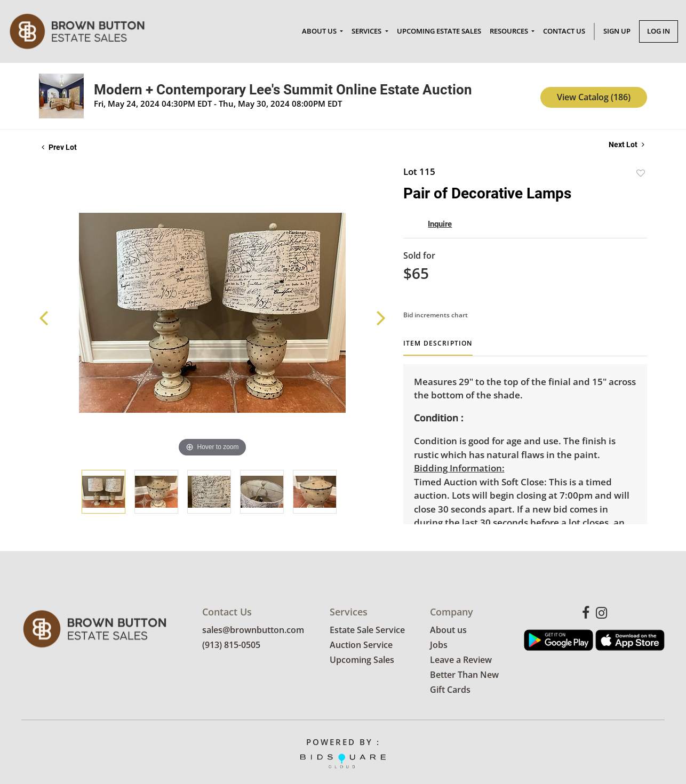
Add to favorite (641, 173)
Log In (659, 31)
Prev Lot (59, 147)
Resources (510, 31)
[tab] (438, 347)
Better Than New (464, 675)
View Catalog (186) (594, 97)
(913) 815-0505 (231, 645)
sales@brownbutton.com (253, 630)
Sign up (617, 31)
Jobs (439, 645)
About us (448, 630)
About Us (320, 31)
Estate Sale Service (367, 630)
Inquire (440, 224)
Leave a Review (461, 660)
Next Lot (627, 145)
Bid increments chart (436, 315)
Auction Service (361, 645)
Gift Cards (450, 690)
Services (367, 31)
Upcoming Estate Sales (439, 31)
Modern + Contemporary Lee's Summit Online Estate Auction (283, 90)
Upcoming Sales (362, 660)
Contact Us (564, 31)
